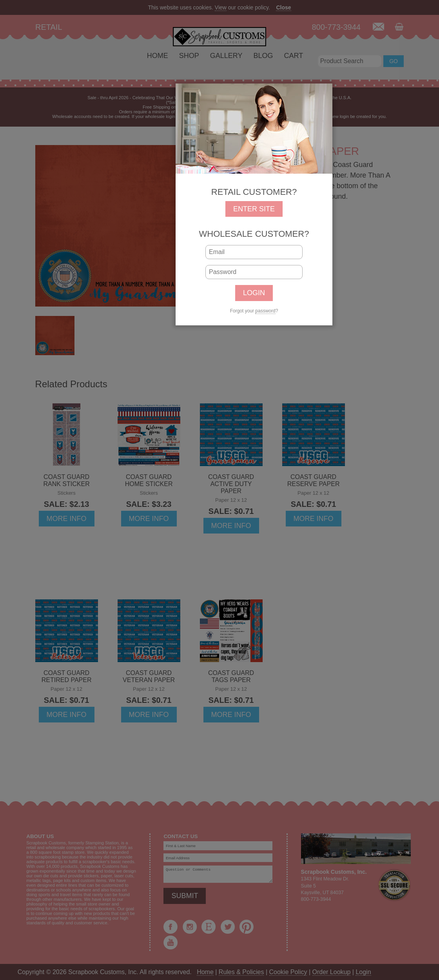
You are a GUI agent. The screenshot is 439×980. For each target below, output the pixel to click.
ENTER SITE (254, 209)
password (265, 311)
